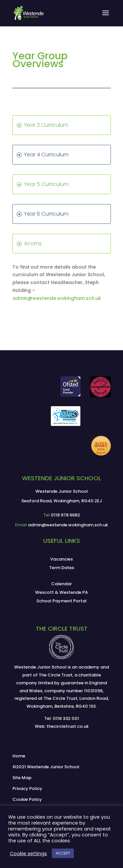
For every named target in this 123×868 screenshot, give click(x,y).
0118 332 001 (66, 718)
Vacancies (61, 559)
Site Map (22, 778)
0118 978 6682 (65, 515)
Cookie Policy (27, 799)
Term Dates (62, 568)
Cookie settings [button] (28, 854)
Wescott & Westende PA (61, 592)
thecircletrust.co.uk (68, 726)
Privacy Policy (27, 789)
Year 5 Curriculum (46, 184)
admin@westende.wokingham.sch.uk (57, 298)
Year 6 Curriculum (46, 214)
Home (19, 756)
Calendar (61, 584)
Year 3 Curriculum (46, 125)
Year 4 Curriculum (46, 155)
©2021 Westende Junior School (46, 767)
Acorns (33, 243)
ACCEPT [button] (63, 853)
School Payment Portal (61, 601)
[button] (106, 17)
